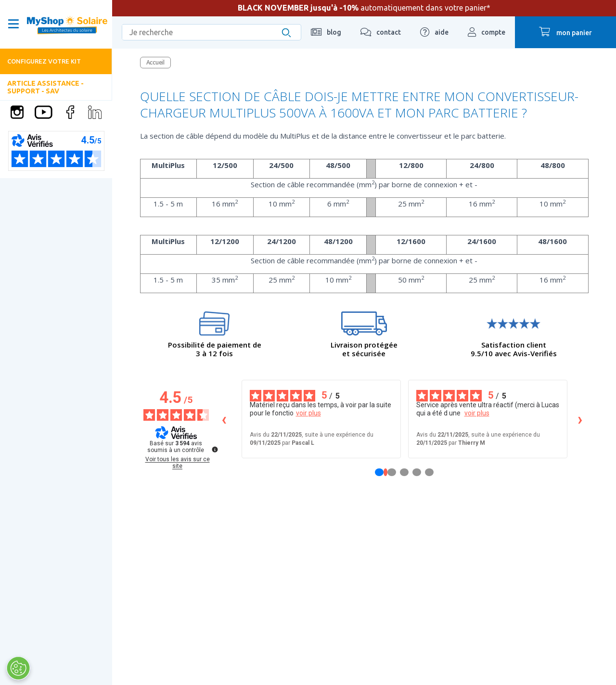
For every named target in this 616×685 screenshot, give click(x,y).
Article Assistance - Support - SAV (45, 87)
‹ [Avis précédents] (224, 419)
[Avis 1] (385, 472)
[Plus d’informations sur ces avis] (214, 449)
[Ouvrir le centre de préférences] (18, 668)
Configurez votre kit (44, 61)
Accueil (155, 62)
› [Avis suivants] (580, 419)
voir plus (308, 413)
